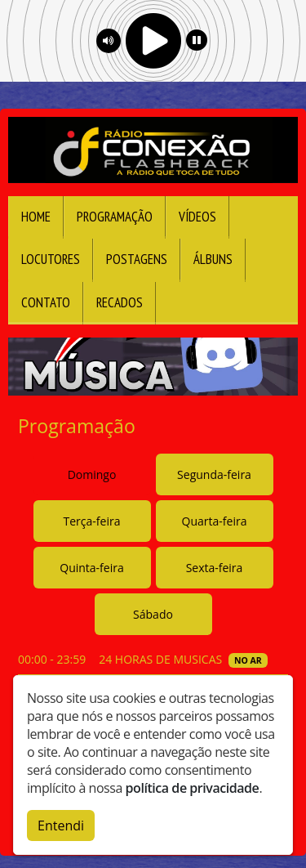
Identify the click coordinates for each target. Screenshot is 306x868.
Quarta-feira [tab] (215, 521)
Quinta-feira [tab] (91, 568)
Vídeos (197, 217)
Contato (46, 302)
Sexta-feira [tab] (215, 568)
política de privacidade (193, 788)
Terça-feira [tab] (92, 521)
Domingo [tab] (92, 474)
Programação (115, 217)
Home (36, 217)
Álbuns (213, 259)
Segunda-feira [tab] (214, 474)
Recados (120, 302)
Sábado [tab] (153, 614)
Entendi (61, 825)
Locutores (51, 259)
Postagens (137, 259)
